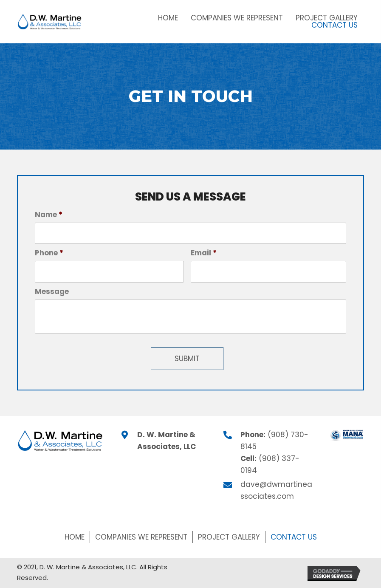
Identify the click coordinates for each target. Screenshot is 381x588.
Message (52, 291)
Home (75, 537)
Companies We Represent (141, 537)
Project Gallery (229, 537)
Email (204, 253)
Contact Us (294, 537)
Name (49, 215)
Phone (49, 253)
